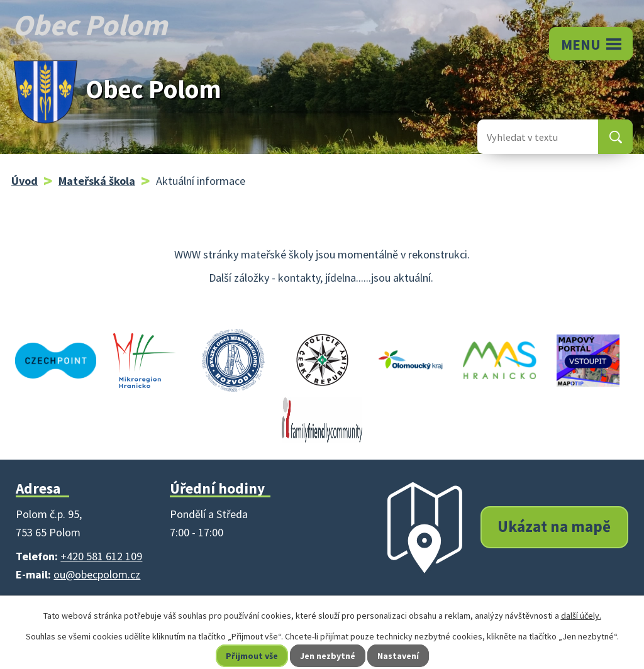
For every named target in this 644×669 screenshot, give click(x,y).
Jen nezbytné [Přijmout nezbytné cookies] (328, 656)
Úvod (25, 181)
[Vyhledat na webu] (528, 137)
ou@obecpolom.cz (97, 574)
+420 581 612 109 (101, 556)
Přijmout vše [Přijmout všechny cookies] (252, 656)
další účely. (581, 616)
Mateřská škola (97, 181)
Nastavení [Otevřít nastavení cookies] (398, 656)
